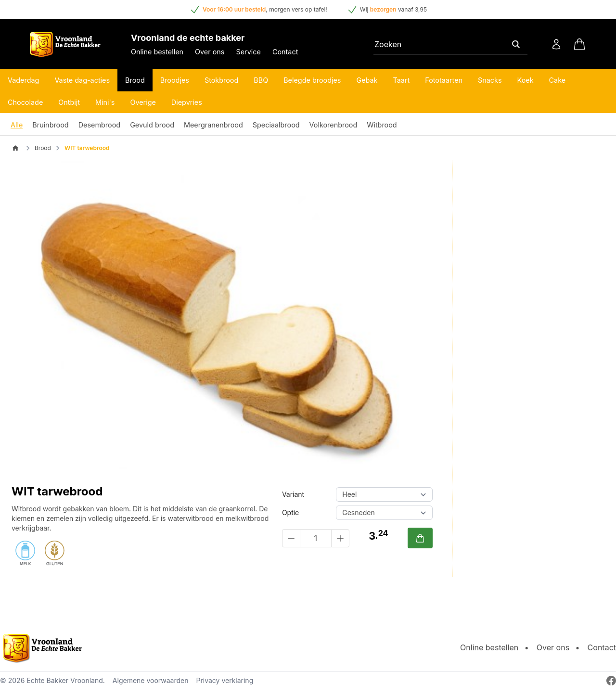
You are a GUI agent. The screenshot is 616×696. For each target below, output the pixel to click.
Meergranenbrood (213, 125)
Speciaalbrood (276, 125)
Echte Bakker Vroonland (65, 680)
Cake (558, 80)
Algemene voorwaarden (151, 680)
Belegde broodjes (312, 80)
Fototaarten (444, 80)
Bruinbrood (50, 125)
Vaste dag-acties (82, 80)
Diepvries (187, 102)
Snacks (490, 80)
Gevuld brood (152, 125)
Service (248, 52)
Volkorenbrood (334, 125)
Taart (402, 80)
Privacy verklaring (225, 680)
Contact (285, 52)
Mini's (105, 102)
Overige (143, 102)
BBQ (261, 80)
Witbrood (382, 125)
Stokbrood (221, 80)
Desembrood (99, 125)
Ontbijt (69, 102)
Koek (526, 80)
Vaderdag (23, 80)
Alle (17, 125)
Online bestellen (157, 52)
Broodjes (175, 80)
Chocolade (25, 102)
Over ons (210, 52)
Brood (135, 80)
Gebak (367, 80)
